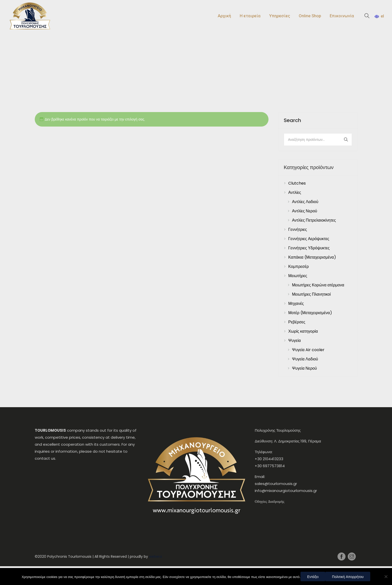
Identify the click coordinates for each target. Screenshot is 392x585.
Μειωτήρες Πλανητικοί (311, 294)
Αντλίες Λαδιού (305, 202)
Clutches (297, 183)
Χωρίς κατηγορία (303, 331)
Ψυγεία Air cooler (308, 350)
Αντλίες (295, 192)
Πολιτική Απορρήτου (348, 577)
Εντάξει (313, 577)
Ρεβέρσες (297, 322)
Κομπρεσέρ (298, 266)
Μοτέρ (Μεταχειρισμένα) (310, 313)
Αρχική (224, 16)
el (379, 16)
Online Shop (310, 16)
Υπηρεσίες (280, 16)
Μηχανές (296, 304)
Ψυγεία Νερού (304, 368)
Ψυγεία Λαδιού (305, 359)
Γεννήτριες (298, 229)
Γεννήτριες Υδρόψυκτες (309, 248)
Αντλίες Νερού (305, 211)
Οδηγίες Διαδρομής (269, 501)
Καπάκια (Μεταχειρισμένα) (312, 257)
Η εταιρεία (250, 16)
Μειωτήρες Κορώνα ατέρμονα (318, 285)
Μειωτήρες (298, 276)
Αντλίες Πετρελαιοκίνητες (314, 220)
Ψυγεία (294, 341)
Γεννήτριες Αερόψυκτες (309, 239)
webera (155, 556)
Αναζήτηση (342, 140)
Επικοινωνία (342, 16)
